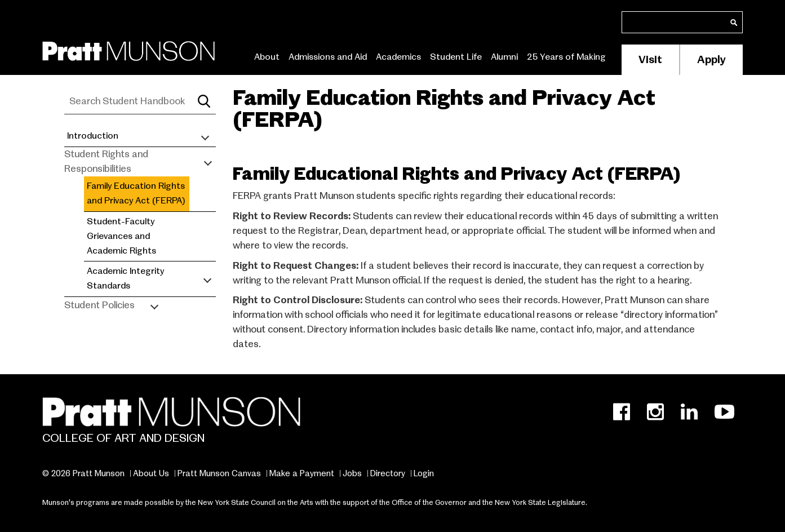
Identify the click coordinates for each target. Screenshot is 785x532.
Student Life (456, 57)
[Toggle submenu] (205, 136)
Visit (650, 59)
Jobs (352, 473)
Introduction (93, 136)
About (267, 57)
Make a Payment (302, 473)
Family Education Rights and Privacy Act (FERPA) (136, 193)
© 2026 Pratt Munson (83, 473)
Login (424, 473)
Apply (711, 59)
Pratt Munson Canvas (219, 473)
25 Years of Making (566, 57)
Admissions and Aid (328, 57)
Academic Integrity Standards (125, 278)
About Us (151, 473)
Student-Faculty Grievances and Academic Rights (121, 236)
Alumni (504, 57)
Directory (388, 473)
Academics (398, 57)
